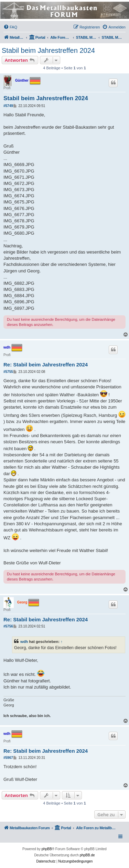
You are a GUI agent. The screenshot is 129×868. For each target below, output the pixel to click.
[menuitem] (10, 27)
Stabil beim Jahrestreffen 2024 (48, 50)
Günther (22, 80)
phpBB (47, 849)
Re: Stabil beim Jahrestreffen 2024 (46, 365)
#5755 (8, 372)
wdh (7, 347)
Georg (22, 602)
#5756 (8, 626)
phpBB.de (87, 855)
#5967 (8, 758)
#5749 (8, 106)
